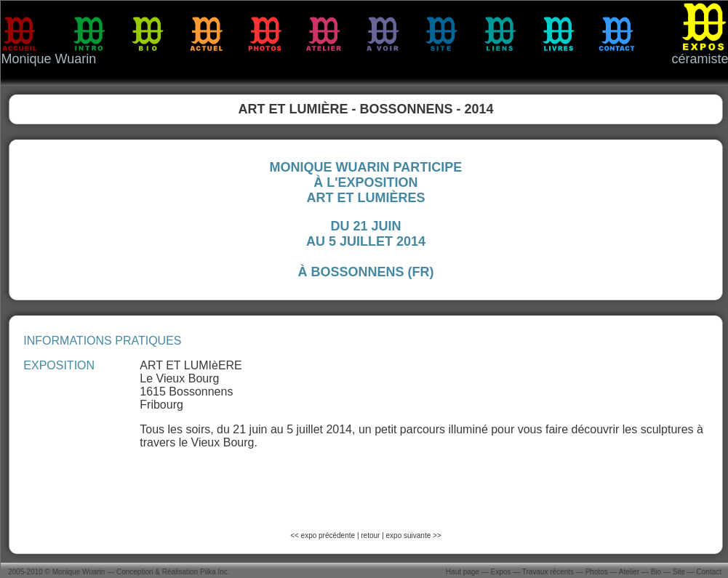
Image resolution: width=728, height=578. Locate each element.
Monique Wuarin (79, 572)
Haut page (463, 572)
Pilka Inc (214, 572)
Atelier (629, 572)
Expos (501, 572)
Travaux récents (548, 572)
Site (679, 572)
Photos (597, 572)
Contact (709, 572)
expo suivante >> (414, 535)
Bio (656, 572)
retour (370, 535)
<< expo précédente (324, 535)
